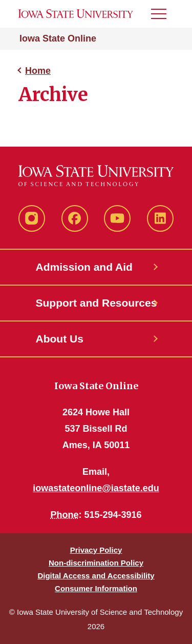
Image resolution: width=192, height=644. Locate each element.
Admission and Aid (84, 267)
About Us (60, 339)
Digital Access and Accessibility (96, 576)
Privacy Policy (96, 550)
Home (38, 71)
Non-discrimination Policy (96, 563)
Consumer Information (96, 588)
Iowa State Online (58, 38)
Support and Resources (96, 303)
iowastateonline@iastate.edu (96, 488)
